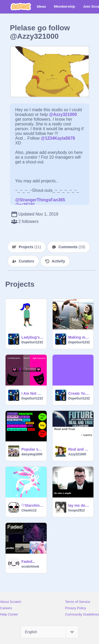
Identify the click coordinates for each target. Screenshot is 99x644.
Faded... (28, 562)
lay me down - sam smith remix (79, 505)
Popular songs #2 (32, 449)
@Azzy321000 (63, 114)
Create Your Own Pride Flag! (79, 393)
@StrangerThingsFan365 (40, 200)
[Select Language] (50, 632)
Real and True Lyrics (79, 449)
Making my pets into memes (79, 337)
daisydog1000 (32, 454)
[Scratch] (21, 7)
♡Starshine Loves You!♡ (32, 505)
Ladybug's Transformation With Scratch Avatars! (32, 337)
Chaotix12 (29, 510)
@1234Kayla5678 (58, 138)
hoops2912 (77, 510)
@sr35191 (25, 205)
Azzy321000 (77, 454)
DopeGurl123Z (32, 342)
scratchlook (30, 567)
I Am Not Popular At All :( (32, 393)
